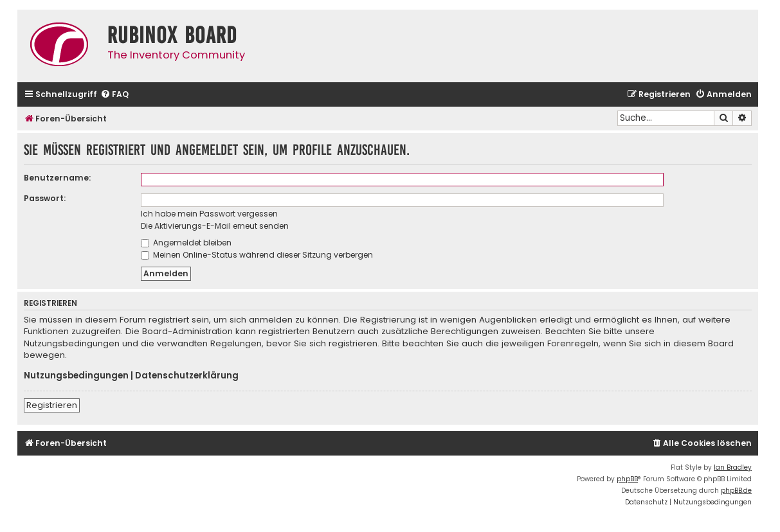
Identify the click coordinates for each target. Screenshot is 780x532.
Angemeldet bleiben (186, 243)
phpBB (627, 479)
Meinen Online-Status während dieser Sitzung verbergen (257, 255)
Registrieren (52, 405)
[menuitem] (114, 95)
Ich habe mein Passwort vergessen (209, 214)
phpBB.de (736, 491)
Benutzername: (57, 178)
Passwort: (45, 198)
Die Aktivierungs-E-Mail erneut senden (215, 226)
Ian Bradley (733, 467)
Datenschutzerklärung (187, 376)
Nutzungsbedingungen (76, 376)
